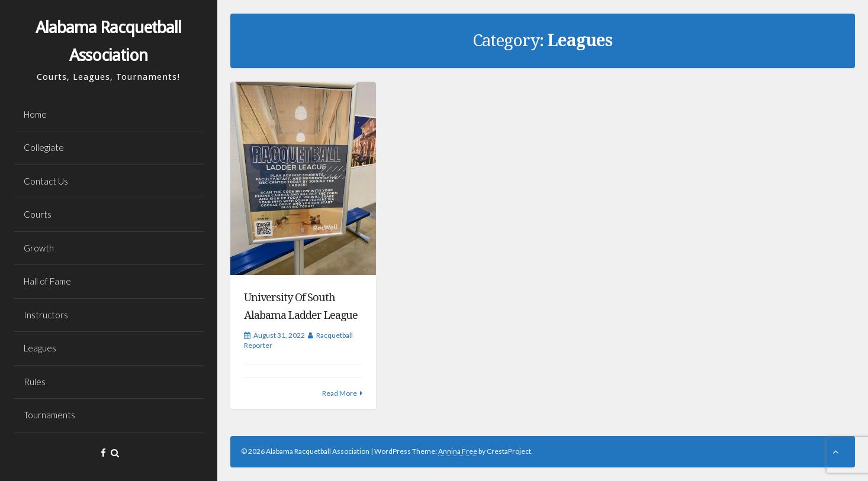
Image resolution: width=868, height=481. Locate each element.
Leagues (40, 348)
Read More (340, 393)
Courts (38, 214)
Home (35, 114)
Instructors (46, 315)
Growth (39, 248)
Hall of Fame (47, 281)
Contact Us (46, 181)
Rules (35, 382)
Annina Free (458, 451)
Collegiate (44, 147)
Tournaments (49, 415)
